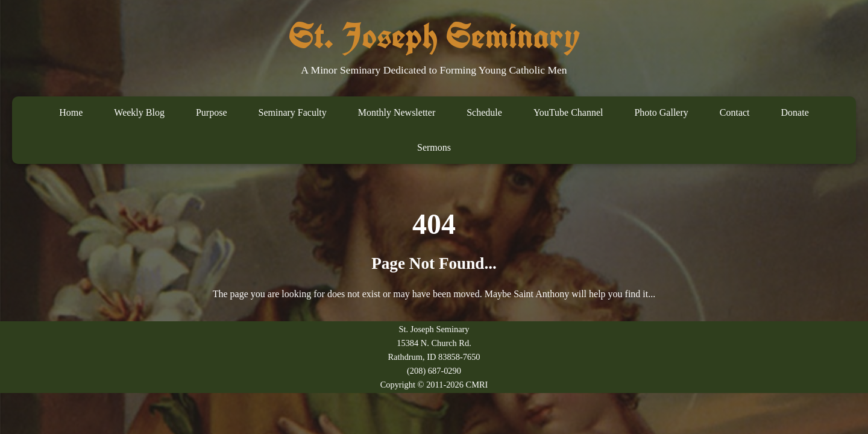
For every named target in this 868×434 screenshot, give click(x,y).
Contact (735, 112)
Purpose (212, 112)
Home (71, 112)
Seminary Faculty (292, 112)
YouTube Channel (568, 112)
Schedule (484, 112)
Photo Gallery (661, 112)
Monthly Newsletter (397, 112)
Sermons (434, 147)
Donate (795, 112)
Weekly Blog (139, 112)
